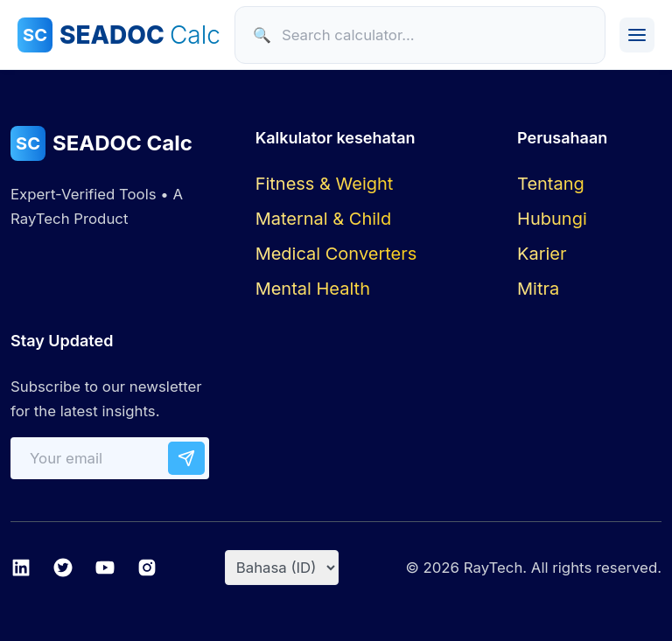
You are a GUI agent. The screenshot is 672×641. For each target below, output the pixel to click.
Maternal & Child (324, 219)
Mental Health (313, 289)
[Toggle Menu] (637, 35)
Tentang (551, 184)
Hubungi (552, 219)
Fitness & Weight (325, 184)
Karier (542, 254)
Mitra (538, 289)
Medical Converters (336, 254)
